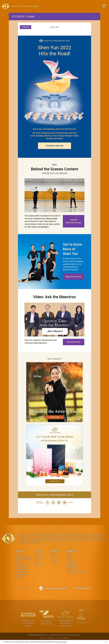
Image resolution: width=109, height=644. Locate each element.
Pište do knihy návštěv (82, 588)
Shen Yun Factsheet (21, 567)
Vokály (69, 560)
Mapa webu (66, 638)
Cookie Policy (62, 642)
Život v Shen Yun (20, 564)
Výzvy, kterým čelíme (21, 569)
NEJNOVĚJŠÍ (39, 554)
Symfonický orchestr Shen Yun (23, 561)
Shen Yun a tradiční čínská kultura (77, 573)
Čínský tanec (70, 554)
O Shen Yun (20, 551)
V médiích (38, 565)
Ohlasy (37, 562)
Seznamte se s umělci (22, 575)
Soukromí (59, 638)
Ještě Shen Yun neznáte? (23, 557)
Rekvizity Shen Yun (72, 567)
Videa (37, 551)
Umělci (37, 560)
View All (25, 27)
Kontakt (42, 638)
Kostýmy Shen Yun (72, 562)
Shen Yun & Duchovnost (23, 572)
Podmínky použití (50, 638)
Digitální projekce (72, 565)
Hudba (69, 557)
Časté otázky (19, 577)
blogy (53, 560)
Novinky (54, 551)
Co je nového (55, 554)
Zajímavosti (72, 551)
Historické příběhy (72, 570)
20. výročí (18, 554)
